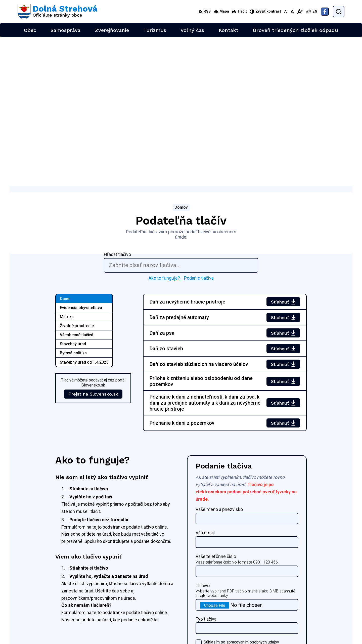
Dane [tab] (65, 150)
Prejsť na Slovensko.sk (93, 245)
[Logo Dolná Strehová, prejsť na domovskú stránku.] (57, 12)
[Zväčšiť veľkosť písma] (300, 12)
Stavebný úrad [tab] (73, 195)
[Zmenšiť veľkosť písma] (286, 12)
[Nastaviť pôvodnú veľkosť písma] (292, 12)
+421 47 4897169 (318, 605)
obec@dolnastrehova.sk (323, 611)
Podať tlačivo (217, 522)
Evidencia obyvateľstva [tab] (81, 159)
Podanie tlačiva (199, 129)
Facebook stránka (318, 617)
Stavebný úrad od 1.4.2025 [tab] (84, 214)
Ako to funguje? (164, 129)
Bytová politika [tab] (73, 204)
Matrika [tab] (67, 168)
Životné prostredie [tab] (77, 177)
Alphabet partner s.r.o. (84, 582)
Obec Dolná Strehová (66, 587)
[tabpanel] (225, 214)
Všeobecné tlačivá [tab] (77, 186)
